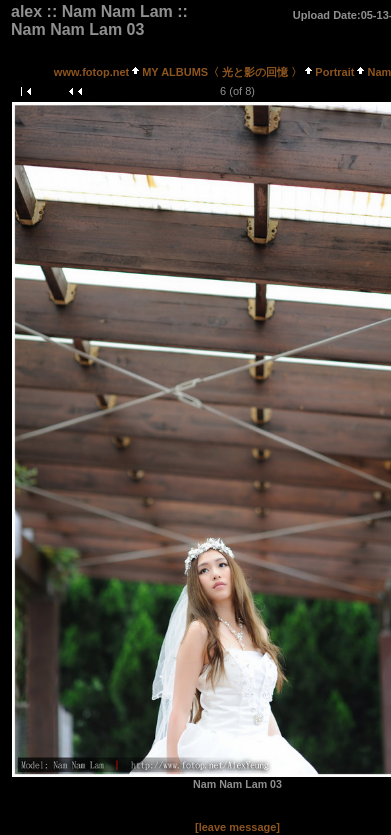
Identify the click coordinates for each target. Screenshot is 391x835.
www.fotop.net (91, 72)
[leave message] (237, 827)
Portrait (334, 72)
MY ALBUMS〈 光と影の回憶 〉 (222, 72)
